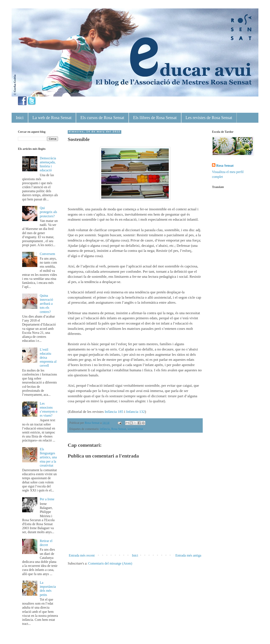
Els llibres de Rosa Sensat (155, 118)
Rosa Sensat (119, 429)
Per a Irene (47, 499)
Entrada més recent (82, 555)
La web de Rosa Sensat (52, 118)
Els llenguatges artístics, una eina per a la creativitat (48, 457)
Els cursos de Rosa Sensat (102, 118)
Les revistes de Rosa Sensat (209, 118)
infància (105, 429)
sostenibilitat (135, 429)
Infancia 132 (135, 412)
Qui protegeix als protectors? (48, 212)
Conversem (47, 254)
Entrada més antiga (188, 555)
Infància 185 (114, 412)
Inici (20, 118)
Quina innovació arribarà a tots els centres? (46, 304)
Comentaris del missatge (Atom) (110, 563)
